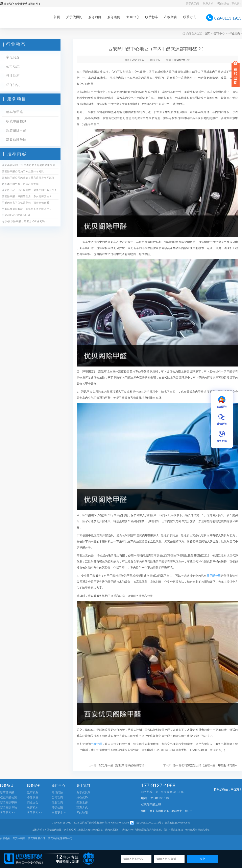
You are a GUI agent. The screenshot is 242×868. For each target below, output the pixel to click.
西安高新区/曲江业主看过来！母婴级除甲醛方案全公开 (30, 165)
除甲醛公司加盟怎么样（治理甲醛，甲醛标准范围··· (205, 765)
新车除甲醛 (15, 112)
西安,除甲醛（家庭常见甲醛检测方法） (123, 765)
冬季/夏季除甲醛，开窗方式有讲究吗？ (25, 221)
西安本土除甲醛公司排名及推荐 (20, 184)
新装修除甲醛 (16, 130)
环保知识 (13, 85)
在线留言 (171, 17)
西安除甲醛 (19, 838)
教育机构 (33, 808)
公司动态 (13, 66)
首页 (57, 17)
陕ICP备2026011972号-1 (150, 823)
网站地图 (82, 813)
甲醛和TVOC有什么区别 (16, 215)
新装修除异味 (16, 140)
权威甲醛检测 (16, 121)
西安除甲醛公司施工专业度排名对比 (23, 171)
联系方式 (208, 4)
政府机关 (33, 792)
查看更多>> (7, 813)
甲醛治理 (96, 744)
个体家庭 (33, 797)
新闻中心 (133, 17)
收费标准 (152, 17)
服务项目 (95, 17)
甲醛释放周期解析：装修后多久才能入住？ (27, 209)
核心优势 (82, 797)
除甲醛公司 (214, 576)
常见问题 (13, 57)
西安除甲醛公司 (24, 4)
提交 (202, 859)
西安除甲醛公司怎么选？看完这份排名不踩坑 (28, 178)
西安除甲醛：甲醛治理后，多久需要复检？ (27, 196)
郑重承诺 (82, 803)
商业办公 (33, 803)
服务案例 (114, 17)
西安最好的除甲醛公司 (60, 838)
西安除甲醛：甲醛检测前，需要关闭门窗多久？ (30, 190)
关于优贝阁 (192, 4)
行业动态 (235, 34)
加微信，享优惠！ (230, 4)
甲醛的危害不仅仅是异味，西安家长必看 (26, 203)
